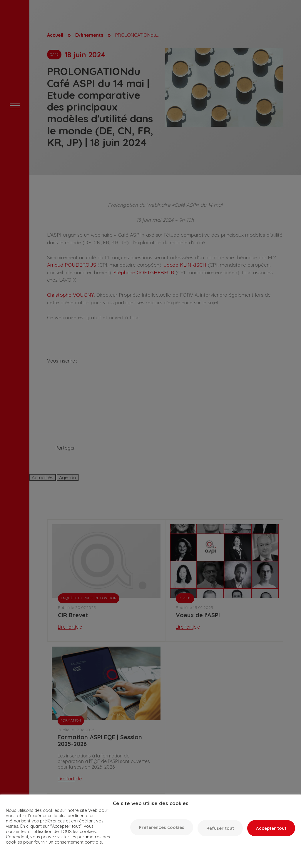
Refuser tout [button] (220, 828)
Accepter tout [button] (271, 828)
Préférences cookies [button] (162, 827)
